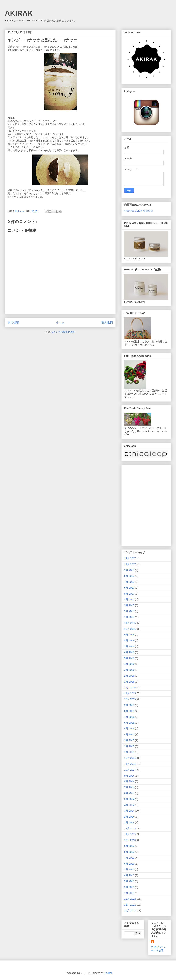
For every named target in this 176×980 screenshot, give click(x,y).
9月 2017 (129, 570)
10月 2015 (130, 699)
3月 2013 (129, 881)
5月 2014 (129, 799)
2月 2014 (129, 817)
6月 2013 (129, 864)
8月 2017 (129, 576)
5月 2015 (129, 729)
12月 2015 (130, 688)
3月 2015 (129, 740)
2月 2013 (129, 887)
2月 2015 (129, 746)
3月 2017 (129, 605)
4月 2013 (129, 875)
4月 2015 (129, 734)
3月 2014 (129, 811)
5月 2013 (129, 869)
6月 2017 (129, 588)
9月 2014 (129, 776)
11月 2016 (130, 623)
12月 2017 (130, 558)
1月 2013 (129, 893)
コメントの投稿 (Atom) (63, 332)
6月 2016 (129, 652)
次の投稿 (13, 322)
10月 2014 (130, 770)
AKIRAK (19, 13)
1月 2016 (129, 682)
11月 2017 (130, 564)
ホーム (60, 322)
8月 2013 (129, 852)
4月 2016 (129, 664)
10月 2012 (130, 911)
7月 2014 (129, 787)
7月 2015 (129, 717)
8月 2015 (129, 711)
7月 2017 (129, 582)
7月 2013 (129, 858)
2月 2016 (129, 676)
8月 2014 (129, 781)
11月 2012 (130, 905)
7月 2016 (129, 646)
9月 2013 (129, 846)
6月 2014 (129, 793)
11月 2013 (130, 834)
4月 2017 (129, 600)
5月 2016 (129, 658)
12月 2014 (130, 758)
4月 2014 (129, 805)
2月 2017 (129, 611)
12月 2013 (130, 828)
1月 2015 (129, 752)
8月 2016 (129, 641)
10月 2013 (130, 840)
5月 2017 (129, 594)
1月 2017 (129, 617)
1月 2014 (129, 823)
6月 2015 (129, 723)
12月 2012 (130, 899)
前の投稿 (107, 322)
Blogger (108, 973)
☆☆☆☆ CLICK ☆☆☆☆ (139, 211)
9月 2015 (129, 705)
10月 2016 (130, 629)
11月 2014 (130, 764)
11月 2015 (130, 693)
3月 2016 (129, 670)
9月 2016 (129, 635)
